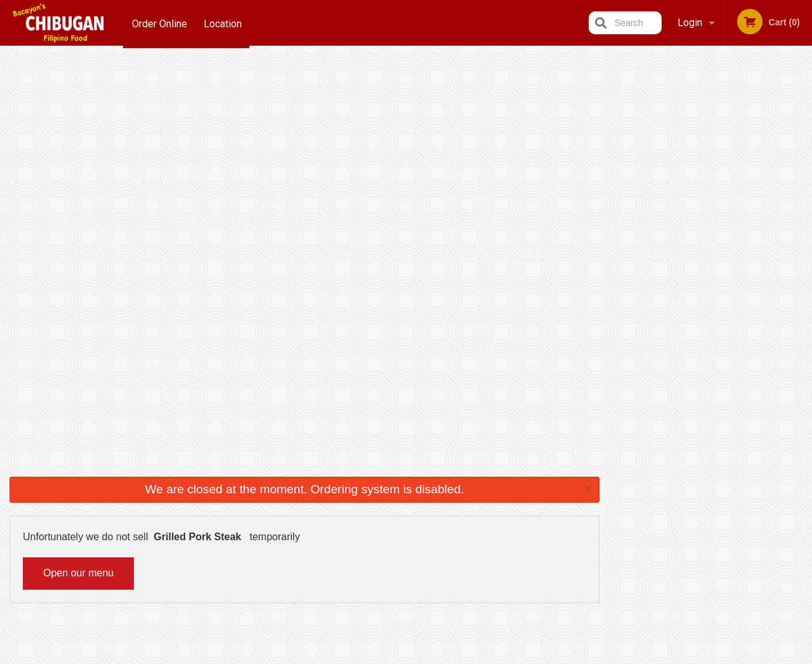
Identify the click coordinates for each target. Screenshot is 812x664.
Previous (619, 175)
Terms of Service (427, 656)
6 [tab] (759, 257)
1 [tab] (664, 257)
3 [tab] (702, 257)
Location (225, 23)
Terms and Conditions (507, 511)
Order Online (160, 23)
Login (690, 23)
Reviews (483, 495)
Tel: (612, 526)
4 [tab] (721, 257)
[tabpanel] (711, 175)
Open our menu (78, 162)
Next (802, 175)
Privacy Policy (494, 526)
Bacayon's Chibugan (157, 478)
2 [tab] (683, 257)
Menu (373, 495)
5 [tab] (740, 257)
